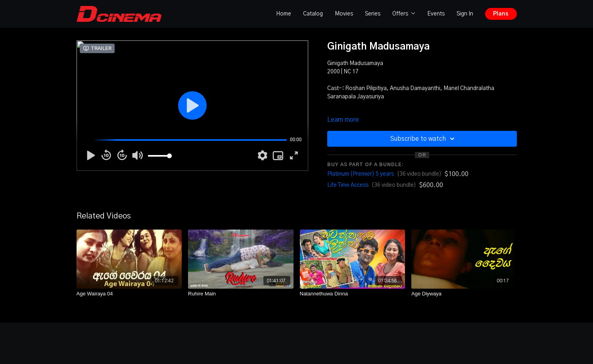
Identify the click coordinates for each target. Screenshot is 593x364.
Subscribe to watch (424, 139)
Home (284, 14)
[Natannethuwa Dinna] (353, 294)
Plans (501, 14)
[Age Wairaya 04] (129, 294)
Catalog (313, 14)
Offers (404, 14)
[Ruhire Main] (241, 294)
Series (373, 14)
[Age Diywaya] (464, 294)
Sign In (465, 14)
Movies (344, 14)
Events (436, 14)
